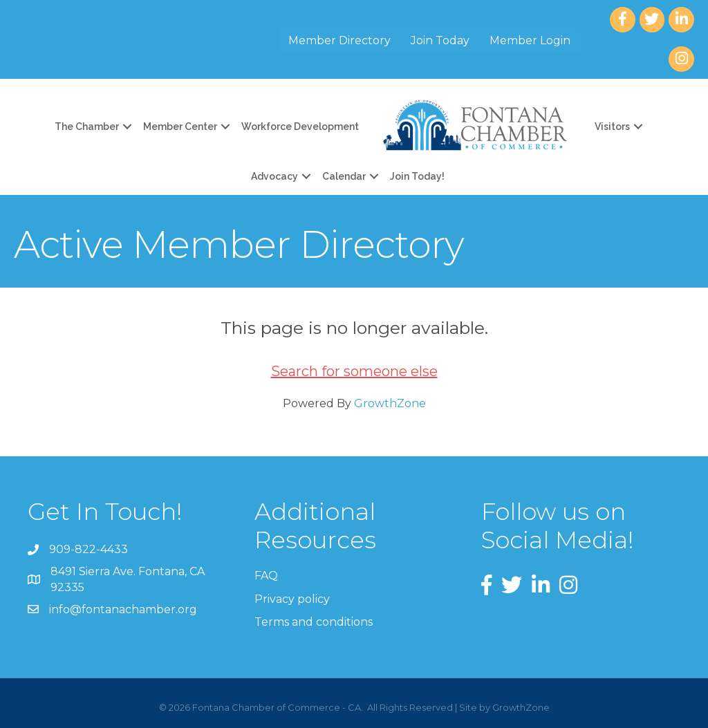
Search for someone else (354, 371)
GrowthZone (390, 403)
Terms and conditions (314, 622)
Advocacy (274, 176)
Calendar (344, 176)
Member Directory (339, 40)
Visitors (612, 127)
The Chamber (87, 127)
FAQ (266, 576)
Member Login (530, 40)
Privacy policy (292, 599)
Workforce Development (300, 127)
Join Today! (417, 176)
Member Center (180, 127)
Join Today (440, 40)
